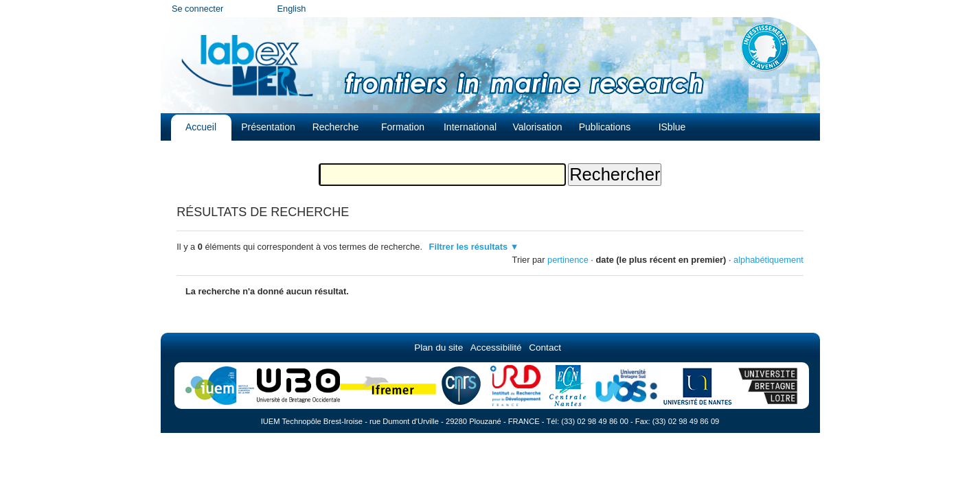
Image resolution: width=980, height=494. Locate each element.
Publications (605, 127)
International (470, 127)
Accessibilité (496, 348)
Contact (545, 348)
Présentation (268, 127)
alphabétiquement (768, 260)
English (292, 9)
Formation (403, 127)
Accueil (201, 127)
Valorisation (537, 127)
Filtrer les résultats (469, 247)
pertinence (568, 260)
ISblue (672, 127)
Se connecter (197, 9)
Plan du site (438, 348)
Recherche (336, 127)
